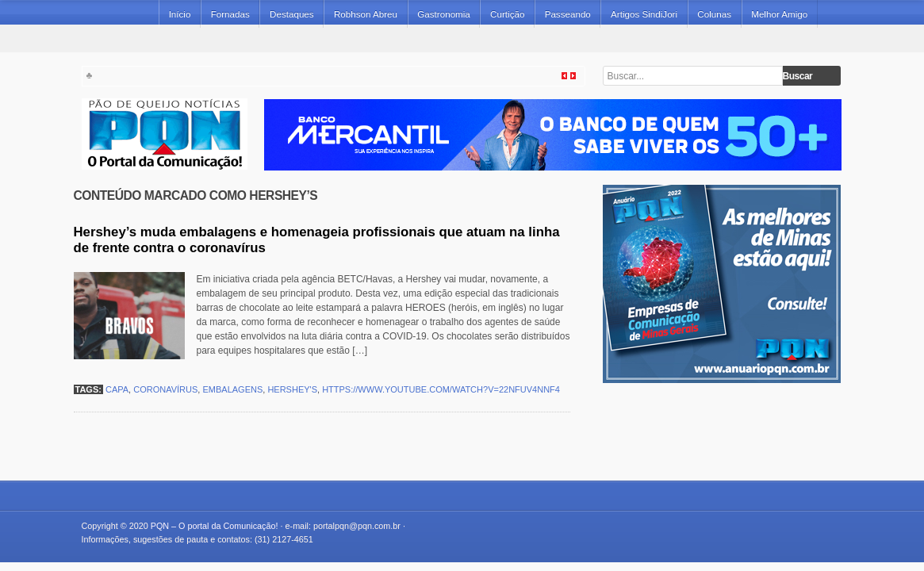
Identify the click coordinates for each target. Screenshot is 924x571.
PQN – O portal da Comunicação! (215, 526)
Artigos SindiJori (644, 14)
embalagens (232, 389)
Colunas (714, 14)
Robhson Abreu (366, 14)
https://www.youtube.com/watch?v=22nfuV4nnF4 (441, 389)
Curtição (507, 14)
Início (180, 14)
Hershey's (292, 389)
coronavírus (165, 389)
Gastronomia (444, 14)
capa (117, 389)
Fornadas (230, 14)
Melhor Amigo (779, 14)
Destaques (292, 14)
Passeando (568, 14)
